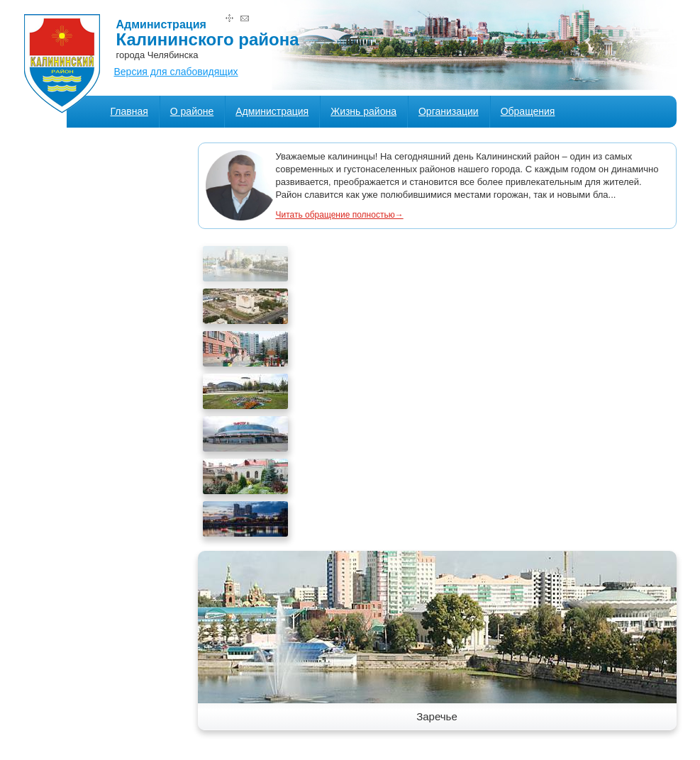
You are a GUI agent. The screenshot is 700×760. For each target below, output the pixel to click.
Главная (129, 111)
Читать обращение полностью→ (340, 215)
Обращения (528, 111)
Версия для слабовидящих (176, 72)
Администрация (272, 111)
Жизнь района (363, 111)
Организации (449, 111)
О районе (192, 111)
